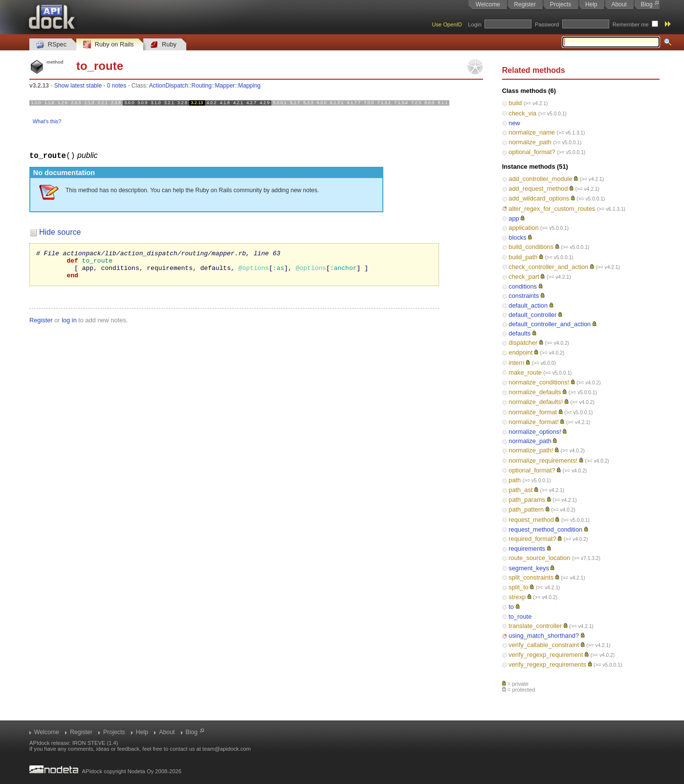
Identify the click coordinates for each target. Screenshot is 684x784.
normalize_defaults (535, 392)
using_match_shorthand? (544, 636)
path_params (527, 500)
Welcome (488, 4)
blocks (517, 237)
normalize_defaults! (536, 402)
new (514, 123)
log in (69, 325)
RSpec (51, 45)
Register (525, 4)
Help (591, 4)
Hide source (60, 232)
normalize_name (532, 132)
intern (516, 363)
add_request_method (538, 189)
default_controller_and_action (550, 324)
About (619, 4)
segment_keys (529, 568)
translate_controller (535, 626)
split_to (519, 587)
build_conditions (531, 247)
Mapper (225, 86)
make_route (525, 372)
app (514, 218)
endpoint (520, 352)
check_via (522, 113)
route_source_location (539, 558)
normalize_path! (531, 450)
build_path (523, 257)
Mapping (249, 86)
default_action (528, 305)
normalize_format (533, 412)
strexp (517, 597)
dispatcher (523, 343)
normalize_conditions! (539, 382)
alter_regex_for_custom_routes (552, 209)
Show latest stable (78, 86)
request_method (531, 520)
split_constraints (531, 577)
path (515, 480)
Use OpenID (447, 24)
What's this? (47, 121)
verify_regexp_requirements (547, 664)
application (523, 228)
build (515, 103)
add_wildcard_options (539, 198)
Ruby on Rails (108, 45)
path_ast (520, 490)
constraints (524, 296)
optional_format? (532, 152)
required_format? (532, 539)
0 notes (117, 86)
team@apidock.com (227, 749)
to (511, 607)
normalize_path (530, 142)
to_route (520, 616)
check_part (524, 277)
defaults (519, 333)
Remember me (631, 24)
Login (474, 24)
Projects (561, 4)
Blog (647, 4)
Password (547, 24)
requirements (527, 549)
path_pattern (526, 509)
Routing (202, 86)
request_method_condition (545, 529)
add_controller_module (540, 179)
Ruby (163, 45)
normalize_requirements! (543, 460)
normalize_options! (535, 432)
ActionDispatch (169, 86)
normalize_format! (533, 422)
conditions (523, 286)
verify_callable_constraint (544, 645)
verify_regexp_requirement (546, 655)
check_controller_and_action (548, 267)
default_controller (532, 315)
